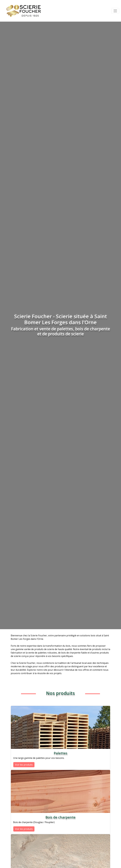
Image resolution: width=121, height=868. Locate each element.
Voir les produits (24, 765)
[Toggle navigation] (115, 11)
